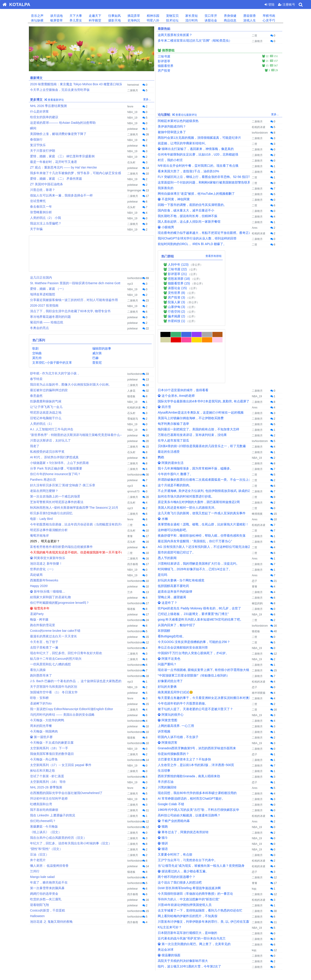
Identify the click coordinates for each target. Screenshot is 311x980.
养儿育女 (75, 20)
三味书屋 (164, 56)
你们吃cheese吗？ (43, 821)
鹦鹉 (161, 400)
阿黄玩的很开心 (171, 657)
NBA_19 (132, 112)
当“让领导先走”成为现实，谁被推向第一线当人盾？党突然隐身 (201, 808)
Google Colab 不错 (171, 747)
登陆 (270, 4)
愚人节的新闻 (167, 501)
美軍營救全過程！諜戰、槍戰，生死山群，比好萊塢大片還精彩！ (203, 467)
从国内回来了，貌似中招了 (177, 568)
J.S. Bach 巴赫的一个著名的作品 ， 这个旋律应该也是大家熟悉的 (76, 681)
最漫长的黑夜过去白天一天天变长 (54, 636)
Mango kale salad (42, 877)
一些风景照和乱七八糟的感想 (50, 664)
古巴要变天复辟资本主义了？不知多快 (184, 702)
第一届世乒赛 (41, 737)
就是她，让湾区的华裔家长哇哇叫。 (183, 143)
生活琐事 (164, 713)
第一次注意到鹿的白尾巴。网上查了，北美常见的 (194, 887)
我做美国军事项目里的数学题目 (52, 754)
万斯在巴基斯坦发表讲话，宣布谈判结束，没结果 (192, 378)
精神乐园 (153, 16)
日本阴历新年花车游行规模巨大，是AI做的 (187, 875)
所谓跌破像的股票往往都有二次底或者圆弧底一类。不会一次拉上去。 (206, 422)
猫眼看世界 (166, 66)
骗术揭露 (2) (176, 316)
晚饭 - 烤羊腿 (39, 619)
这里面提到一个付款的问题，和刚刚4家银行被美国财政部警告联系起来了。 (210, 182)
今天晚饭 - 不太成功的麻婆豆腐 (52, 743)
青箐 (130, 536)
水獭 (163, 461)
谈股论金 (210, 20)
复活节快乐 (38, 145)
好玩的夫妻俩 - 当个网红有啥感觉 (181, 523)
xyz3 (130, 284)
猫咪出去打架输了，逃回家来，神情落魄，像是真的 (196, 149)
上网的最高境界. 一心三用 (176, 668)
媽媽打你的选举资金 (44, 894)
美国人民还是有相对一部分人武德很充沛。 (188, 450)
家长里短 (191, 16)
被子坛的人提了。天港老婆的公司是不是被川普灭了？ (195, 652)
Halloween (37, 916)
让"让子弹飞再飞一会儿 (46, 407)
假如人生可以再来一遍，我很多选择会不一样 (61, 195)
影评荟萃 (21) (177, 274)
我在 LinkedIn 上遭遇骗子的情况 (53, 815)
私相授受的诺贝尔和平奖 (47, 452)
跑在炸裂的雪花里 (43, 625)
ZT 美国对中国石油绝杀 (46, 184)
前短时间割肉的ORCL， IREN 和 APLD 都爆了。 (192, 244)
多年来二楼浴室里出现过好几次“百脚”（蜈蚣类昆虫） (195, 41)
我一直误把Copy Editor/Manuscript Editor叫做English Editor (71, 709)
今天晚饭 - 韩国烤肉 (44, 731)
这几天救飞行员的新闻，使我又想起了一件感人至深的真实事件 (202, 456)
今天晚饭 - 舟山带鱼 (44, 759)
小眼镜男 (166, 227)
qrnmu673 (133, 491)
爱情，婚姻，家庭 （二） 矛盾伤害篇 (56, 179)
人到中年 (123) (178, 265)
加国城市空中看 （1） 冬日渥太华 (54, 692)
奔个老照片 (38, 860)
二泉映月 (133, 90)
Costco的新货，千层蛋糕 (48, 910)
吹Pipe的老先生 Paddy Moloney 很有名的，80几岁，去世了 (199, 551)
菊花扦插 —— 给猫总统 (47, 322)
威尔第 (97, 353)
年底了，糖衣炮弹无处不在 (49, 882)
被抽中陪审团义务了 (172, 132)
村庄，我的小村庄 (170, 160)
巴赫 (95, 358)
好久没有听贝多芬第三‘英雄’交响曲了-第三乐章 (63, 485)
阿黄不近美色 (169, 601)
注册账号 (287, 4)
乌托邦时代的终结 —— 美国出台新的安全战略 (62, 715)
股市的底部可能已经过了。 (177, 495)
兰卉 (130, 592)
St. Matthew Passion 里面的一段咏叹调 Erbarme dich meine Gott (75, 283)
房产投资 (164, 70)
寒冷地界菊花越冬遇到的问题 (50, 317)
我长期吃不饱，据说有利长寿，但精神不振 (188, 216)
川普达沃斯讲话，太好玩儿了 (50, 440)
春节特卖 (36, 379)
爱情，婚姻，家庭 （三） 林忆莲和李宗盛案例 (62, 156)
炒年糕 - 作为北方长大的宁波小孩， (55, 373)
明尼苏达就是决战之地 (46, 412)
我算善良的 (166, 188)
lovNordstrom (135, 278)
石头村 (131, 162)
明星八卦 (153, 20)
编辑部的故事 (102, 348)
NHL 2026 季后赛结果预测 (48, 106)
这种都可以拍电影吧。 (173, 473)
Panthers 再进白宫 (43, 480)
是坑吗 (162, 517)
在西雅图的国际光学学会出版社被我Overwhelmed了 (66, 793)
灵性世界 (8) (176, 293)
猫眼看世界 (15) (179, 283)
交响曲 (37, 353)
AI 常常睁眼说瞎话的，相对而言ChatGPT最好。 (191, 741)
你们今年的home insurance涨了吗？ (55, 474)
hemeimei (133, 85)
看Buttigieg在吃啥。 (172, 579)
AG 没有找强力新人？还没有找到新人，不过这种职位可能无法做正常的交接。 (212, 489)
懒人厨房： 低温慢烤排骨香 (49, 866)
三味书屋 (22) (177, 269)
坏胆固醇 (164, 573)
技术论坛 (172, 20)
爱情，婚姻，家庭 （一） (48, 289)
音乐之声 (37, 16)
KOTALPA (15, 4)
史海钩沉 (133, 20)
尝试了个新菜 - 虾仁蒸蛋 (47, 776)
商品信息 (230, 20)
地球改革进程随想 (43, 294)
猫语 (163, 792)
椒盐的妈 (257, 546)
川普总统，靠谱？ (43, 190)
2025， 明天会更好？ (45, 541)
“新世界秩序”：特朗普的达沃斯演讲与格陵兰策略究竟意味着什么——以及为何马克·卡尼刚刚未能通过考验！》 (107, 435)
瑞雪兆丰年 (40, 608)
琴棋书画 (268, 16)
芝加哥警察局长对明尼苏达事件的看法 (57, 502)
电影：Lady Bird (41, 519)
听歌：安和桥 (39, 698)
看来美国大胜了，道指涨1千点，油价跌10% (188, 171)
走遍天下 (95, 16)
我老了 (35, 446)
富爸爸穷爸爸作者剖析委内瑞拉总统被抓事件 (61, 547)
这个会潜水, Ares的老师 (176, 338)
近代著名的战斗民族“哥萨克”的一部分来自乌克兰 (192, 881)
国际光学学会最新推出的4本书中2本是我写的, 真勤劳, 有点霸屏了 (204, 344)
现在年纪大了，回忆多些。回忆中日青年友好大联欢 (66, 653)
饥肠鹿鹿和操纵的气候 (46, 401)
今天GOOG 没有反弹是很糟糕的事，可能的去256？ (194, 585)
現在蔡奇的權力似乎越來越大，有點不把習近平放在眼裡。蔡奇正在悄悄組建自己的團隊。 (220, 233)
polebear (133, 129)
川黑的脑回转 (167, 730)
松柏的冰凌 (134, 408)
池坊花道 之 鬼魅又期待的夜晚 (51, 922)
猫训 (163, 786)
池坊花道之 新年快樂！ (46, 564)
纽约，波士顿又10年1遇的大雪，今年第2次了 (189, 909)
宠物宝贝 (172, 16)
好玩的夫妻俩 (167, 629)
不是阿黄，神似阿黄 (174, 199)
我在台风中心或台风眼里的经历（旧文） (58, 838)
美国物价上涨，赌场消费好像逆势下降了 (58, 134)
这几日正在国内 (41, 278)
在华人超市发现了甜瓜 (173, 383)
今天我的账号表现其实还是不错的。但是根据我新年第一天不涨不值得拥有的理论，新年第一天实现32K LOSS (106, 552)
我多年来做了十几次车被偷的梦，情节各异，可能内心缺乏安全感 (76, 173)
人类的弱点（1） (42, 424)
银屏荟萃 (56, 20)
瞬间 (33, 128)
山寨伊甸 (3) (176, 307)
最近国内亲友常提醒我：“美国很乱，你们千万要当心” (195, 484)
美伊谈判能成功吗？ (172, 126)
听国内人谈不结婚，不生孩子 (178, 680)
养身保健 (230, 16)
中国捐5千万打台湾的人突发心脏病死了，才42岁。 (193, 596)
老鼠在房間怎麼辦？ (44, 491)
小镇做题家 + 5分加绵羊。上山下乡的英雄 (59, 463)
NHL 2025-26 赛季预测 (46, 787)
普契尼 (97, 363)
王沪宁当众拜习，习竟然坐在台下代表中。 (188, 803)
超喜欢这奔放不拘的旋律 (175, 534)
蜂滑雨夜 (257, 457)
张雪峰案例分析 (41, 212)
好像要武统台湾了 (170, 624)
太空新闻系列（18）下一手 (49, 748)
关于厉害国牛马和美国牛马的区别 (54, 687)
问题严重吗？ (167, 607)
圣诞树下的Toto (41, 703)
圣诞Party (37, 614)
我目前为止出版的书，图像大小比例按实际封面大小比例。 (71, 384)
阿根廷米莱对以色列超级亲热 (178, 121)
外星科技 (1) (176, 321)
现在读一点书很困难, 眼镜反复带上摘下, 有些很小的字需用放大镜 (203, 613)
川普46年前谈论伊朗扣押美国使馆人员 (185, 848)
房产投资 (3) (176, 297)
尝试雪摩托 (38, 201)
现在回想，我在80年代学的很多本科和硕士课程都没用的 (197, 736)
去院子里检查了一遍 (44, 647)
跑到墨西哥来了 (41, 675)
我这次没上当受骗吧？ (46, 223)
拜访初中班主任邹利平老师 (49, 799)
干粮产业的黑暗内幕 (174, 764)
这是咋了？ (167, 545)
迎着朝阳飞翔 (39, 905)
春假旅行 (36, 139)
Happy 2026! (39, 586)
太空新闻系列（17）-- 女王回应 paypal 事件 (61, 765)
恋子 (255, 524)
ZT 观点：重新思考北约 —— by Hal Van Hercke (63, 167)
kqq (254, 831)
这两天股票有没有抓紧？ (175, 35)
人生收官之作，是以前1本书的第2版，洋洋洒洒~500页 (196, 708)
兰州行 (35, 871)
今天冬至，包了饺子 (44, 642)
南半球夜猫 (259, 636)
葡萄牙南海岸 (39, 536)
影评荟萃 (164, 61)
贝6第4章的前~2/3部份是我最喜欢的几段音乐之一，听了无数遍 (202, 389)
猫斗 (163, 780)
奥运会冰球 (166, 892)
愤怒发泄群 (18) (179, 279)
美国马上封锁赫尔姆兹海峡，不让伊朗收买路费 (191, 361)
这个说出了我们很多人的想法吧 (180, 825)
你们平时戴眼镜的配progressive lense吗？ (60, 603)
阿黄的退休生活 (171, 406)
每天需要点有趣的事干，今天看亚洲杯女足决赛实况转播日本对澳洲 (205, 641)
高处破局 (36, 575)
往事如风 (114, 16)
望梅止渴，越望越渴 (172, 540)
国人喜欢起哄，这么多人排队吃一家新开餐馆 (189, 222)
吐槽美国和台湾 (41, 804)
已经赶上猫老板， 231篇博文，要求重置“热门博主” (193, 557)
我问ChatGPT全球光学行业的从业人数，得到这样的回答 (197, 238)
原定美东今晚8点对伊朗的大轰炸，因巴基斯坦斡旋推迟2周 (199, 445)
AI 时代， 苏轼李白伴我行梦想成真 (54, 457)
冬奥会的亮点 (39, 328)
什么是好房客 (39, 111)
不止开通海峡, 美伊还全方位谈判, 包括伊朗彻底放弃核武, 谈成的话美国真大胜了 (214, 433)
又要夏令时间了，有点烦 (175, 797)
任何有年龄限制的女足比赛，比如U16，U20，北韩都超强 (198, 154)
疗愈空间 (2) (176, 312)
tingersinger (134, 190)
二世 (130, 525)
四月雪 (164, 350)
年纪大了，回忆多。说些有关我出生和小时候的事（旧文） (71, 843)
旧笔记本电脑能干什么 (46, 418)
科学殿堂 (95, 20)
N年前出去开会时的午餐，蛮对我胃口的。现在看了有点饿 (198, 166)
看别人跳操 (38, 670)
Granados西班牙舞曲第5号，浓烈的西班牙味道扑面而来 (197, 691)
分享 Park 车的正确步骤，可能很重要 (56, 468)
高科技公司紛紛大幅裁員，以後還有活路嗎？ (189, 758)
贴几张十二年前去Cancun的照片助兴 (56, 659)
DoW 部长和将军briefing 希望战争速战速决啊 (189, 831)
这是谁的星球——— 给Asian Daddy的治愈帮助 (63, 123)
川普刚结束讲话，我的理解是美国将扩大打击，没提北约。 (199, 506)
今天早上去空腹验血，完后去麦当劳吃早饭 (60, 90)
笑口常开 (210, 16)
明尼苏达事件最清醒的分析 (49, 530)
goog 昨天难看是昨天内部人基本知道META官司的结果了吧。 (200, 562)
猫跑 (163, 769)
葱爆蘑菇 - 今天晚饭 (44, 826)
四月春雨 (133, 564)
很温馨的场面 (169, 898)
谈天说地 (56, 16)
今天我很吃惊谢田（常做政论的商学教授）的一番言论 (195, 836)
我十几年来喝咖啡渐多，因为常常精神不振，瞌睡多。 (195, 411)
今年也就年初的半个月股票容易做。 (183, 646)
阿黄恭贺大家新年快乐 (48, 558)
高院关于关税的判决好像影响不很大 (183, 903)
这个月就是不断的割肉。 (175, 428)
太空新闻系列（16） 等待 (48, 782)
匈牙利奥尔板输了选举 (173, 366)
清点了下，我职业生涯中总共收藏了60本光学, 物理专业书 (70, 311)
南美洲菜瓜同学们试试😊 (175, 635)
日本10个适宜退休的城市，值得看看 (183, 333)
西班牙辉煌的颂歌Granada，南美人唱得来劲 (189, 719)
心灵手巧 (268, 20)
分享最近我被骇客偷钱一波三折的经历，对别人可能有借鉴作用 (74, 300)
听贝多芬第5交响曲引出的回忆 (51, 513)
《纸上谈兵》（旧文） (46, 832)
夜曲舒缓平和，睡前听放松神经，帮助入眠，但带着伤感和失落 (202, 478)
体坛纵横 (37, 20)
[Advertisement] (92, 253)
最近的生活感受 (169, 394)
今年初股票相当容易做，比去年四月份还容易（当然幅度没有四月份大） (80, 524)
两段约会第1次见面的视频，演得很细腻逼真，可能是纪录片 (199, 138)
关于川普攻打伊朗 (43, 151)
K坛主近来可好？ (170, 870)
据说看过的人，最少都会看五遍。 (183, 814)
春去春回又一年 (41, 207)
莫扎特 (37, 358)
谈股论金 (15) (177, 288)
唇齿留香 (249, 16)
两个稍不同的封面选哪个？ (177, 820)
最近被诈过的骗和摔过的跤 (49, 390)
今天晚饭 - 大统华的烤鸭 (47, 720)
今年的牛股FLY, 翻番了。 (175, 417)
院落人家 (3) (176, 302)
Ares (255, 228)
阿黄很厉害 (167, 685)
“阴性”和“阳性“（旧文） (46, 849)
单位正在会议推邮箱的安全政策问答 (183, 590)
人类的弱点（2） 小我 (45, 218)
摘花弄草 (133, 16)
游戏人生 (249, 20)
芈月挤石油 (166, 724)
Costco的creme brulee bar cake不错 (55, 631)
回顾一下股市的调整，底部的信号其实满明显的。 (192, 205)
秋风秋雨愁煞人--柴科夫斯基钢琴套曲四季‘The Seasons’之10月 (74, 508)
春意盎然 (36, 396)
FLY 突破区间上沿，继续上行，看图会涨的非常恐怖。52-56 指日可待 (206, 177)
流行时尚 (191, 20)
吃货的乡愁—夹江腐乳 (46, 899)
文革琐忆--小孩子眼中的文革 (52, 363)
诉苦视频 (164, 674)
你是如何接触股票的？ (173, 696)
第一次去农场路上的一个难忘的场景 (55, 496)
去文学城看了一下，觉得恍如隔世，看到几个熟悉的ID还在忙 (200, 853)
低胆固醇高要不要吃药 (173, 529)
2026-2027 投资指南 (44, 305)
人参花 (131, 391)
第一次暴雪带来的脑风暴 (47, 888)
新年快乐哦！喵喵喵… (48, 591)
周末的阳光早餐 (41, 726)
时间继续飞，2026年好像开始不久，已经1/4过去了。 (195, 512)
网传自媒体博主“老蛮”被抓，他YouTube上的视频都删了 (196, 194)
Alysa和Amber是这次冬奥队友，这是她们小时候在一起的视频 (201, 355)
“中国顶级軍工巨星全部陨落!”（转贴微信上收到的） (194, 618)
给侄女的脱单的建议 (44, 117)
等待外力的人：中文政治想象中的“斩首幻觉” (189, 842)
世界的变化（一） (43, 569)
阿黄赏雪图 (167, 663)
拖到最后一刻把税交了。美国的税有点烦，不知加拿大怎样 (199, 372)
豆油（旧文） (39, 854)
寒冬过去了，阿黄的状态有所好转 (183, 775)
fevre (130, 107)
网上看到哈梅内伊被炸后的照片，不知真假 (188, 859)
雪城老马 (133, 419)
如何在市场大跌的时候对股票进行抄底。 (186, 439)
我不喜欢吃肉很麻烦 (44, 810)
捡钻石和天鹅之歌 (43, 771)
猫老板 (131, 396)
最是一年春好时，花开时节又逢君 (54, 162)
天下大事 (75, 16)
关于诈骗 (36, 229)
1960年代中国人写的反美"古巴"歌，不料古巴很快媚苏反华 (198, 752)
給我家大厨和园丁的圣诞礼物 (50, 597)
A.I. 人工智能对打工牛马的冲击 (52, 429)
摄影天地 (114, 20)
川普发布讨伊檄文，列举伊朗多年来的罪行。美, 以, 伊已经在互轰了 (205, 864)
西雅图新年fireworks (44, 580)
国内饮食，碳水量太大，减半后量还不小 (186, 210)
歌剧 (35, 348)
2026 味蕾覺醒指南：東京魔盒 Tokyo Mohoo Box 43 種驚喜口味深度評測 (81, 84)
